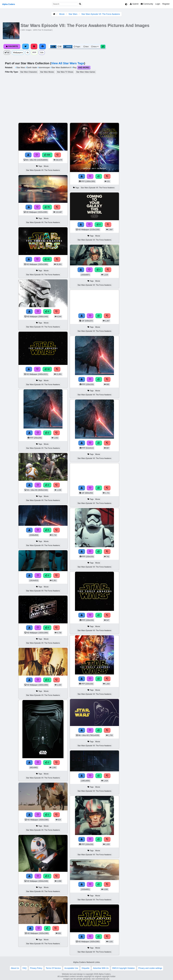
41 (47, 259)
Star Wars (73, 14)
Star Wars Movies (47, 72)
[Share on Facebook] (43, 46)
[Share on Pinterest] (34, 46)
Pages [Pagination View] (77, 47)
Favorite (12, 46)
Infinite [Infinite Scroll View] (68, 47)
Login (158, 4)
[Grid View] (53, 47)
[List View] (59, 47)
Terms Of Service (53, 968)
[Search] (80, 4)
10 (47, 369)
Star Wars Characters (29, 72)
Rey (74, 68)
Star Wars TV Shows (65, 72)
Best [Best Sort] (86, 47)
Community (147, 4)
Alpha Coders (9, 4)
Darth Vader (32, 68)
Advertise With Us (101, 968)
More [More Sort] (95, 47)
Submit (134, 4)
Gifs (42, 53)
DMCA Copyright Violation (123, 968)
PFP (34, 53)
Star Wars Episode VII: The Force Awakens (101, 14)
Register (166, 4)
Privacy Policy (36, 968)
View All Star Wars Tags (68, 63)
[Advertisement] (156, 156)
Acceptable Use (71, 968)
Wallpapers (18, 53)
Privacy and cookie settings (150, 968)
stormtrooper (44, 68)
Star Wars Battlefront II (61, 68)
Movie (62, 14)
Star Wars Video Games (86, 72)
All (7, 53)
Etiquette (85, 968)
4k (28, 53)
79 (47, 207)
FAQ (24, 968)
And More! (84, 68)
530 (47, 155)
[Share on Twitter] (26, 46)
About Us (15, 968)
